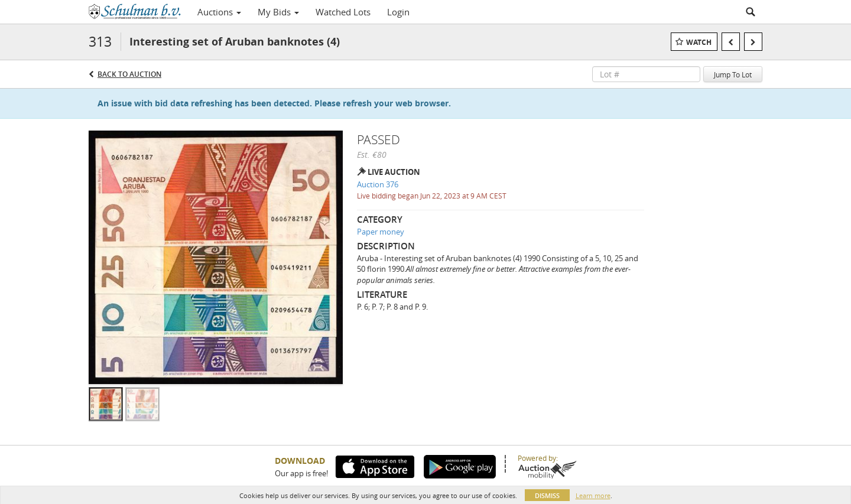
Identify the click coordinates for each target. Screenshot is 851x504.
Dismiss (547, 495)
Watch (699, 42)
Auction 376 (378, 184)
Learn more (593, 495)
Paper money (381, 232)
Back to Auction (129, 74)
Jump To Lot (733, 74)
